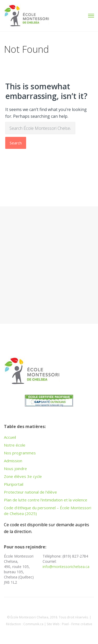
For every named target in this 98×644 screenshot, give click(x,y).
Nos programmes (20, 453)
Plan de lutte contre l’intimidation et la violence (46, 500)
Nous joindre (15, 469)
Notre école (15, 445)
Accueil (10, 437)
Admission (13, 461)
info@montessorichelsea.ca (66, 567)
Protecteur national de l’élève (30, 492)
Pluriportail (14, 484)
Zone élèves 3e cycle (23, 476)
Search (16, 143)
